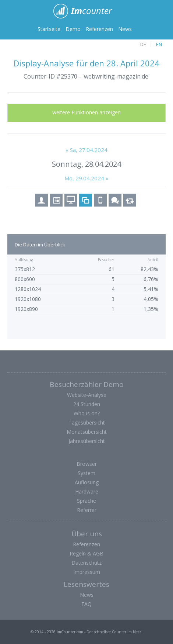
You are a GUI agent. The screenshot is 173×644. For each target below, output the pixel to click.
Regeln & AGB (86, 553)
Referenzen (99, 29)
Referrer (87, 510)
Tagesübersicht (87, 423)
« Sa (86, 150)
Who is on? (87, 413)
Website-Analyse (87, 395)
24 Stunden (87, 404)
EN (159, 44)
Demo (73, 29)
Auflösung (87, 482)
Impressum (87, 572)
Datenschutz (86, 563)
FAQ (86, 604)
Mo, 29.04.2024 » (86, 178)
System (86, 473)
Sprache (86, 501)
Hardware (87, 491)
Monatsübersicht (87, 432)
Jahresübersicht (87, 441)
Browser (87, 464)
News (125, 29)
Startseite (49, 29)
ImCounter (87, 11)
